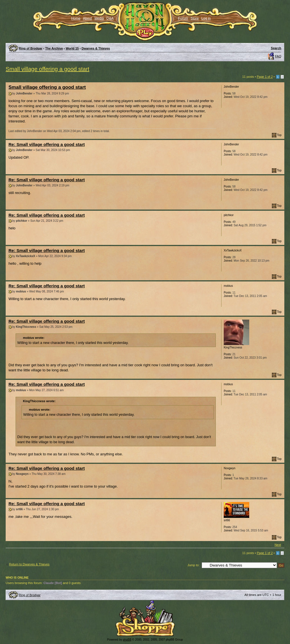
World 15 (72, 48)
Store (195, 18)
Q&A (110, 18)
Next (278, 545)
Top (279, 135)
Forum (183, 18)
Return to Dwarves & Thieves (29, 564)
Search (276, 48)
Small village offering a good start (47, 69)
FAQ (278, 56)
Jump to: (193, 565)
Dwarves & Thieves (96, 48)
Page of (265, 77)
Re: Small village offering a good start (47, 144)
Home (76, 18)
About (87, 18)
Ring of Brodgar (31, 48)
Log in (206, 18)
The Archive (54, 48)
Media (99, 18)
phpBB (127, 640)
